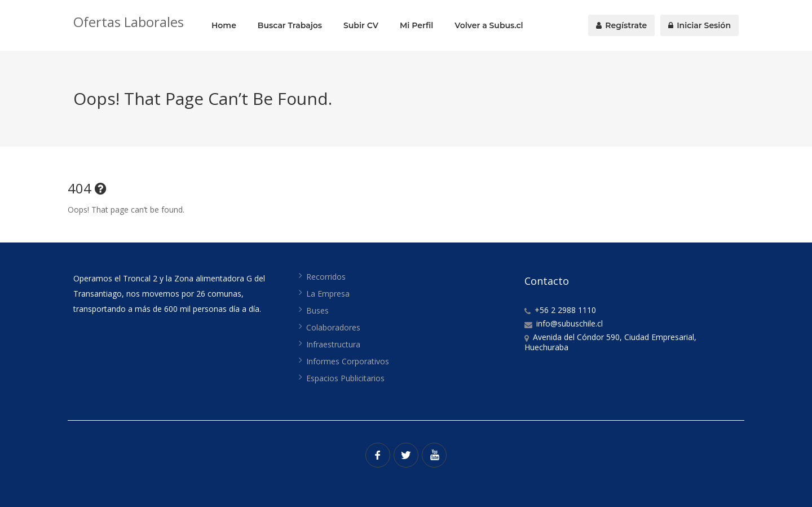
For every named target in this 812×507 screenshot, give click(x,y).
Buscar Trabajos (290, 25)
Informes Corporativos (348, 361)
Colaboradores (333, 327)
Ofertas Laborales (129, 22)
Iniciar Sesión (700, 25)
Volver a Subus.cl (489, 25)
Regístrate (621, 25)
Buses (317, 310)
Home (224, 25)
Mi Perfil (416, 25)
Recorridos (326, 277)
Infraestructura (333, 344)
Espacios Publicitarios (345, 378)
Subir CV (361, 25)
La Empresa (328, 294)
